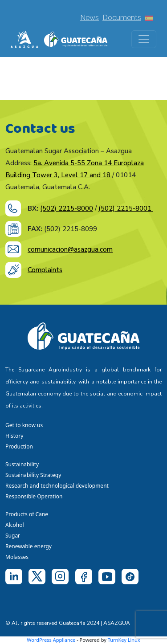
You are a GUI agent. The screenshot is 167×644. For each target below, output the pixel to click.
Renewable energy (29, 546)
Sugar (13, 536)
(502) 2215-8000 (67, 208)
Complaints (45, 270)
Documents (122, 18)
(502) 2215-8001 (126, 208)
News (90, 18)
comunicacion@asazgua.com (70, 249)
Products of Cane (27, 514)
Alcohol (15, 525)
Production (19, 446)
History (14, 436)
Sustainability (22, 464)
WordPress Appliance (51, 640)
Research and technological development (58, 486)
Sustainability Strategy (33, 475)
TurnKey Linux (124, 640)
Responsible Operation (35, 496)
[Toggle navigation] (144, 39)
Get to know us (24, 425)
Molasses (17, 557)
